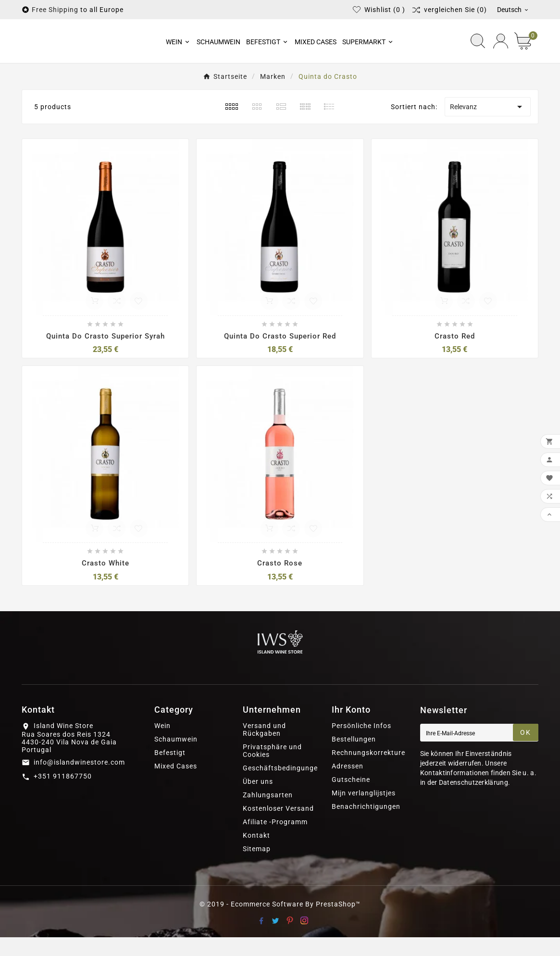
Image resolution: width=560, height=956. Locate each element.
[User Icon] (501, 50)
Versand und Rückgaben (264, 748)
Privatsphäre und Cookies (272, 769)
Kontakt (256, 854)
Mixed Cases (176, 785)
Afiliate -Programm (275, 841)
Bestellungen (354, 758)
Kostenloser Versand (278, 827)
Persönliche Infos (361, 744)
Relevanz (488, 126)
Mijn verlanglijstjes (364, 812)
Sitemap (257, 868)
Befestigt (170, 771)
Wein (162, 744)
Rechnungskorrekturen (371, 771)
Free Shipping (55, 10)
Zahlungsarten (268, 814)
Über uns (258, 800)
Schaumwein (176, 758)
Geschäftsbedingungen (282, 787)
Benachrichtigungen (366, 825)
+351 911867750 (63, 795)
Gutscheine (351, 798)
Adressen (348, 785)
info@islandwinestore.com (79, 781)
